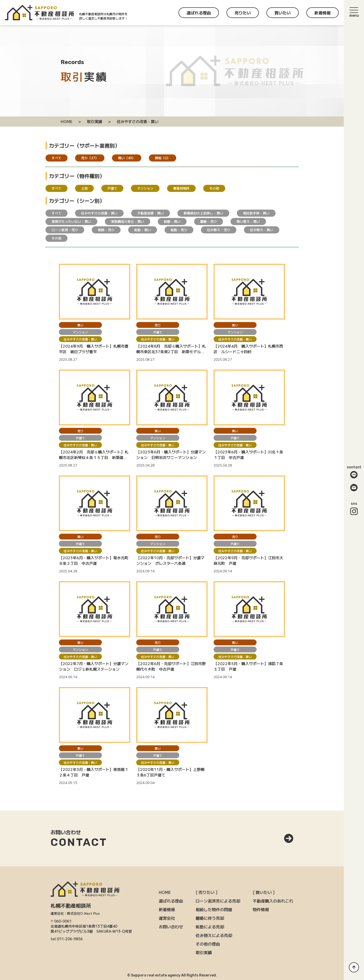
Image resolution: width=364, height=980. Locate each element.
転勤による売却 (210, 927)
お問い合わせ (171, 927)
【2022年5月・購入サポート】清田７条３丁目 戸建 (248, 666)
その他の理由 (208, 944)
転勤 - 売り (179, 230)
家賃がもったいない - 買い (71, 221)
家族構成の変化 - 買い (128, 221)
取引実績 (204, 952)
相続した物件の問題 (214, 909)
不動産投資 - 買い (151, 213)
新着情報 (323, 13)
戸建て (112, 188)
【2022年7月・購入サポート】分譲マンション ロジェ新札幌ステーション (94, 666)
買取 (163, 158)
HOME (165, 892)
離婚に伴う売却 (210, 918)
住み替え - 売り (219, 230)
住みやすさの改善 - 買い (99, 213)
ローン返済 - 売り (65, 230)
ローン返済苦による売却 (218, 901)
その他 (214, 188)
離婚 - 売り (209, 221)
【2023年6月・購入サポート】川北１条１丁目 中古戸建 (248, 455)
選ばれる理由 (199, 13)
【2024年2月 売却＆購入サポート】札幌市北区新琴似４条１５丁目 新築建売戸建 (94, 455)
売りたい (243, 13)
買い (127, 158)
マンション (145, 188)
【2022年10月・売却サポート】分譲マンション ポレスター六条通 (170, 560)
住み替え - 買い (262, 230)
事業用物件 (181, 188)
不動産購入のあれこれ (273, 901)
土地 (84, 188)
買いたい (283, 13)
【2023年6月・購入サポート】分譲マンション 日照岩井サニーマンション (171, 455)
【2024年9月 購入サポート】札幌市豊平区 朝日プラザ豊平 (94, 349)
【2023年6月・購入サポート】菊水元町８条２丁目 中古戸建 (94, 560)
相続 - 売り (106, 230)
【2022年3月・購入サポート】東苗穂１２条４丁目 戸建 (94, 772)
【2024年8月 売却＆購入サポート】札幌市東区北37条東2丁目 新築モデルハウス (171, 349)
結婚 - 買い (172, 221)
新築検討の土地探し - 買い (203, 213)
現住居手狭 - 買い (256, 213)
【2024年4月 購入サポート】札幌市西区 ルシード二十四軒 (248, 349)
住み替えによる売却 (214, 935)
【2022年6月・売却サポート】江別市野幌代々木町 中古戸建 (171, 666)
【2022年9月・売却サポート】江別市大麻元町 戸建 (248, 560)
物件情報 (261, 909)
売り (90, 158)
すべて (56, 158)
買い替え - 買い (248, 221)
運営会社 (167, 918)
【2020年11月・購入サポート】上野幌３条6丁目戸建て (170, 772)
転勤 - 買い (143, 230)
